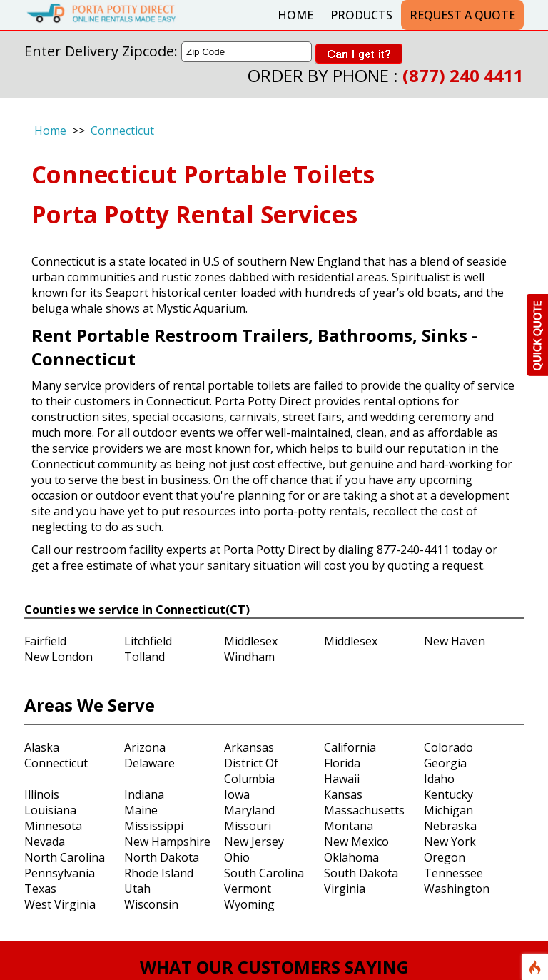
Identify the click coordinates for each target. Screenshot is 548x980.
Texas (40, 889)
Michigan (448, 810)
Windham (249, 657)
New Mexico (356, 842)
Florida (342, 763)
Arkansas (249, 747)
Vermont (248, 889)
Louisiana (50, 810)
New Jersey (254, 842)
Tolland (144, 657)
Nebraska (450, 826)
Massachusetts (364, 810)
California (350, 747)
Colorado (448, 747)
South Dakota (361, 873)
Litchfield (148, 641)
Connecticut (122, 131)
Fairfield (45, 641)
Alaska (42, 747)
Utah (137, 889)
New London (59, 657)
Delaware (149, 763)
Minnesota (53, 826)
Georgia (445, 763)
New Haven (455, 641)
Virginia (345, 889)
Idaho (439, 779)
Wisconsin (151, 904)
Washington (457, 889)
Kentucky (448, 794)
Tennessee (453, 873)
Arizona (145, 747)
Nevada (45, 842)
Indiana (144, 794)
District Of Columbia (251, 771)
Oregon (445, 857)
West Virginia (60, 904)
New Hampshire (167, 842)
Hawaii (342, 779)
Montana (349, 826)
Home (295, 15)
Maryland (249, 810)
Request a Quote (462, 15)
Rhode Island (159, 873)
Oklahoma (351, 857)
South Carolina (264, 873)
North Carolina (65, 857)
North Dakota (162, 857)
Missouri (248, 826)
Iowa (237, 794)
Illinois (42, 794)
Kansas (343, 794)
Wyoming (249, 904)
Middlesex (251, 641)
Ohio (237, 857)
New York (450, 842)
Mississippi (154, 826)
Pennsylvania (60, 873)
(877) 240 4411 (463, 75)
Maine (141, 810)
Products (361, 15)
